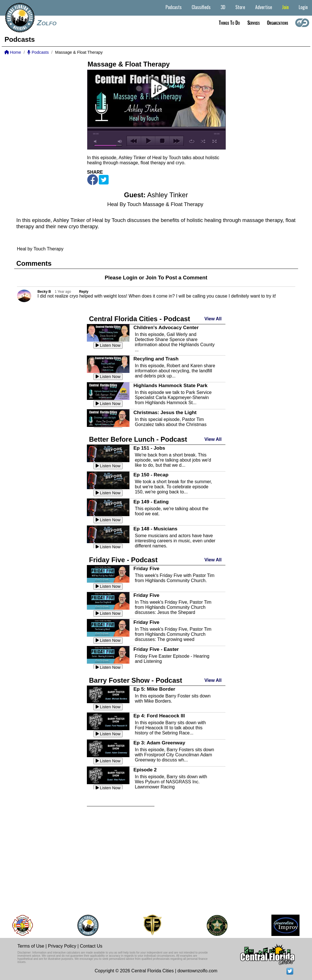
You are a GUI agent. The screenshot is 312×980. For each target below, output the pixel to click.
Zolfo (47, 23)
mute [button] (96, 141)
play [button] (156, 88)
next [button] (176, 141)
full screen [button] (214, 141)
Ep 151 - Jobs (149, 448)
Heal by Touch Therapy (40, 249)
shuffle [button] (203, 141)
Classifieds (201, 7)
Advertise (264, 7)
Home (13, 52)
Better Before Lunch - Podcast (138, 439)
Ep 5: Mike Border (154, 689)
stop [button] (162, 141)
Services (253, 23)
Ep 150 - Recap (151, 475)
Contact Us (91, 946)
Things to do (229, 23)
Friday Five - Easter (156, 649)
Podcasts (174, 7)
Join (285, 7)
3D (223, 7)
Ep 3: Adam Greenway (159, 743)
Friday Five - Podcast (123, 560)
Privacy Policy (62, 946)
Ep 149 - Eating (151, 502)
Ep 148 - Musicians (155, 529)
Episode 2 (145, 770)
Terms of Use (31, 946)
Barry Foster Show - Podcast (136, 680)
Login (303, 7)
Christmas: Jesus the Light (165, 412)
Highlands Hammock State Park (170, 385)
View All (213, 319)
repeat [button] (192, 141)
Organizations (277, 23)
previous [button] (134, 141)
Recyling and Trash (156, 359)
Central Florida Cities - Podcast (140, 319)
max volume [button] (120, 141)
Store (240, 7)
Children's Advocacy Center (166, 327)
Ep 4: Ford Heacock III (159, 716)
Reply (84, 292)
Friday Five (146, 568)
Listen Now (108, 345)
